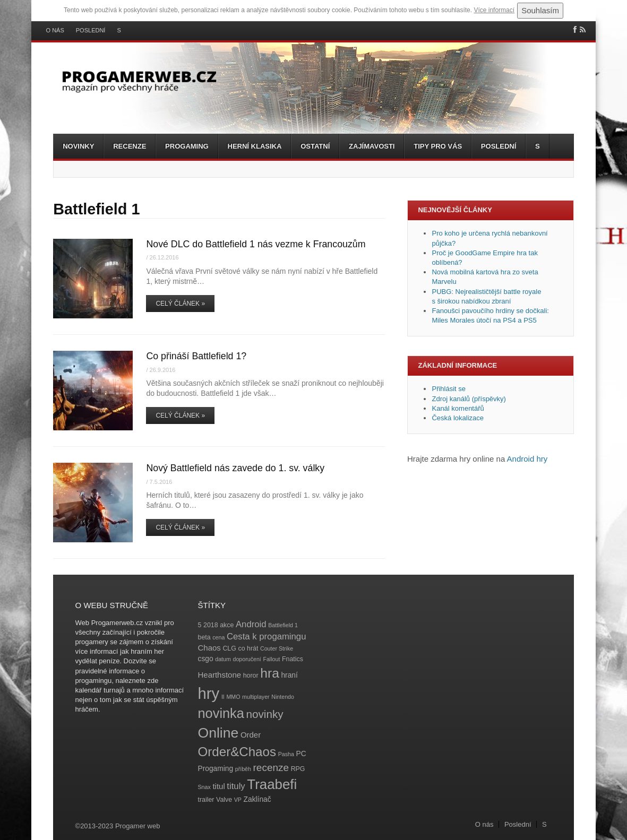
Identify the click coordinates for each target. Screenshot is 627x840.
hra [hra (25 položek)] (270, 673)
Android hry (527, 459)
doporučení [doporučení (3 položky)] (247, 659)
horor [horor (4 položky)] (251, 676)
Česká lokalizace (458, 418)
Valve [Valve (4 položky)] (224, 800)
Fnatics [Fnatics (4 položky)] (293, 659)
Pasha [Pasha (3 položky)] (286, 754)
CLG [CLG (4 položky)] (229, 648)
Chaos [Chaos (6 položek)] (209, 648)
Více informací (494, 10)
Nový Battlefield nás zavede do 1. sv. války (235, 468)
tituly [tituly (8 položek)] (236, 786)
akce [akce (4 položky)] (227, 625)
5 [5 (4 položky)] (200, 625)
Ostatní (315, 146)
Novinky (78, 146)
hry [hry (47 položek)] (209, 693)
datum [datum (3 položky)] (223, 659)
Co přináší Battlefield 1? (196, 356)
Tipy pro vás (438, 146)
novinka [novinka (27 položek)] (221, 713)
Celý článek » (180, 304)
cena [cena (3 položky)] (218, 637)
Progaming (187, 146)
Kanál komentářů (458, 408)
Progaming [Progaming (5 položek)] (216, 769)
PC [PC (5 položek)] (301, 754)
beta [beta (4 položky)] (204, 637)
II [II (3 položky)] (223, 697)
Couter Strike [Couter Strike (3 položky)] (277, 648)
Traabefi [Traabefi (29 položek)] (272, 784)
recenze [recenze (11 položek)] (271, 768)
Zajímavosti (372, 146)
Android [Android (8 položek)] (251, 624)
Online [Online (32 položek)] (218, 733)
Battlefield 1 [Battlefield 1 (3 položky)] (283, 625)
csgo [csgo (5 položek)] (206, 659)
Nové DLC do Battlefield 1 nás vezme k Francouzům (256, 244)
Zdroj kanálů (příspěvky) (469, 399)
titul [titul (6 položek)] (218, 786)
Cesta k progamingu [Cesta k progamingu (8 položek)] (266, 637)
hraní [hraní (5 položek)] (289, 675)
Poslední (91, 31)
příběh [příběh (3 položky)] (243, 769)
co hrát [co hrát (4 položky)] (248, 648)
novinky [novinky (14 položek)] (265, 714)
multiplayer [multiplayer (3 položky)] (256, 697)
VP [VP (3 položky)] (238, 800)
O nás (55, 31)
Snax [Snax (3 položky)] (204, 787)
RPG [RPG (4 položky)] (298, 769)
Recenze (130, 146)
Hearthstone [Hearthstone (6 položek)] (220, 675)
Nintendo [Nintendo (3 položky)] (283, 697)
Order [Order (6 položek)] (251, 735)
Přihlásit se (449, 389)
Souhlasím (540, 10)
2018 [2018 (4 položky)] (211, 625)
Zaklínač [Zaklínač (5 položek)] (257, 799)
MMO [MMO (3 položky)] (233, 697)
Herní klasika (255, 146)
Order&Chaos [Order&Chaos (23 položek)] (237, 752)
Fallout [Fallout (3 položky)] (271, 659)
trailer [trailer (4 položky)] (206, 800)
